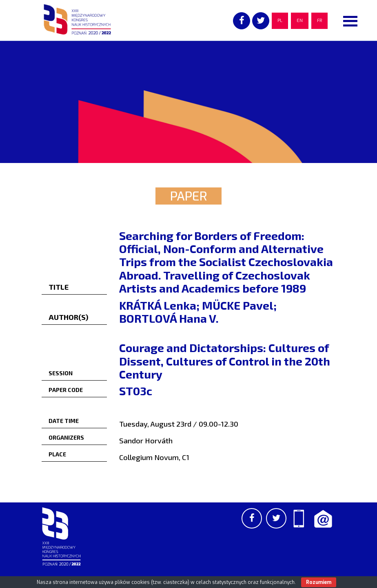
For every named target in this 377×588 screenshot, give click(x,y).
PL (280, 21)
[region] (188, 102)
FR (319, 21)
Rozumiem (319, 582)
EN (300, 21)
